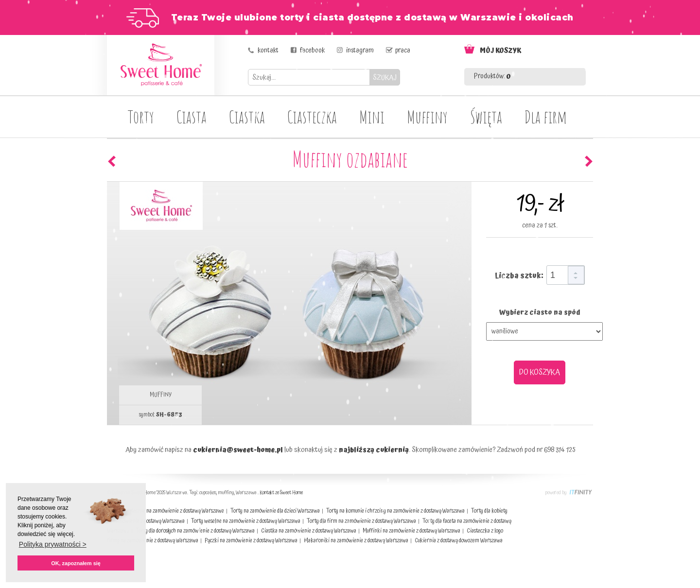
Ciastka (247, 117)
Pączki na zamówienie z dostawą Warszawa (251, 541)
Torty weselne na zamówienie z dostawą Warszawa (246, 521)
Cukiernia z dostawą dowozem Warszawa (459, 541)
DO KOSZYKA (540, 372)
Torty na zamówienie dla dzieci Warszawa (275, 511)
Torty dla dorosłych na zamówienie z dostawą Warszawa (195, 531)
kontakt (268, 51)
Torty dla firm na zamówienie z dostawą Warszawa (361, 521)
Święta (486, 117)
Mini (372, 117)
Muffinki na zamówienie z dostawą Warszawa (411, 531)
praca (403, 51)
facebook (312, 51)
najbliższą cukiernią (374, 450)
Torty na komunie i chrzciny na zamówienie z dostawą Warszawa (395, 511)
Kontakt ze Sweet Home (281, 493)
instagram (360, 51)
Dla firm (546, 117)
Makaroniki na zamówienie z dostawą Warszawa (356, 541)
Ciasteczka (312, 117)
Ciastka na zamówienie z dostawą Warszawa (309, 531)
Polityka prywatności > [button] (53, 544)
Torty (141, 117)
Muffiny (427, 117)
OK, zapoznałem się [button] (76, 563)
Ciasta (192, 117)
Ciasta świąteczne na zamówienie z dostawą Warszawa (166, 511)
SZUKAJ (385, 78)
